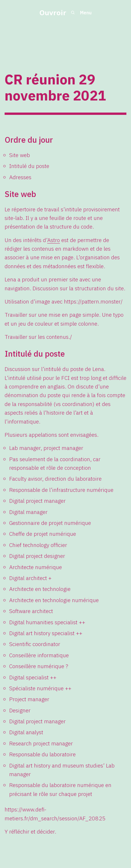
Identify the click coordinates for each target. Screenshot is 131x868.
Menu (86, 13)
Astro (54, 240)
